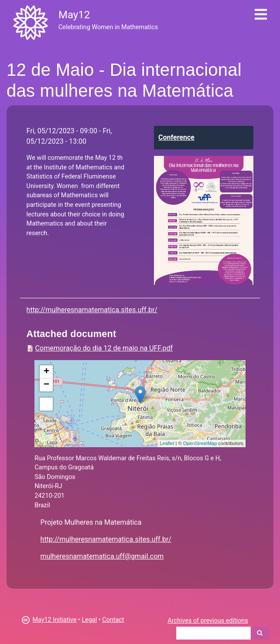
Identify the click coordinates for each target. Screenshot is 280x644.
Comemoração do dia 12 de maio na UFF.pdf (104, 348)
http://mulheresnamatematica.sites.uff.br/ (92, 310)
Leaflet (167, 443)
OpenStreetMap (200, 443)
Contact (113, 620)
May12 (74, 15)
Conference (176, 137)
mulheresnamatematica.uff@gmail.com (102, 556)
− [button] (46, 385)
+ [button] (46, 372)
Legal (89, 620)
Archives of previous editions (208, 621)
